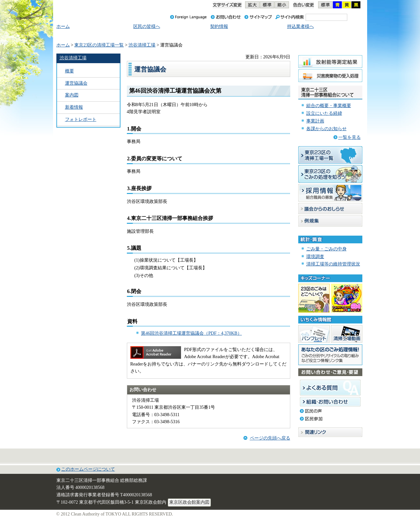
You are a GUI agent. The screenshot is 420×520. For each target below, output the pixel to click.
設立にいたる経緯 (324, 113)
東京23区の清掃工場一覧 (99, 45)
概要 (70, 71)
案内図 (72, 95)
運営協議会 (76, 83)
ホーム (63, 45)
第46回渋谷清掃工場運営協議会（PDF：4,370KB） (191, 333)
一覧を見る (350, 137)
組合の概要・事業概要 (329, 106)
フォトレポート (81, 119)
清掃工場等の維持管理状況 (333, 264)
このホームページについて (88, 469)
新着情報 (74, 107)
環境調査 (315, 257)
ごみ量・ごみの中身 (326, 249)
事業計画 (315, 121)
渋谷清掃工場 (142, 45)
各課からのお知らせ (326, 129)
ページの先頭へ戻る (270, 438)
